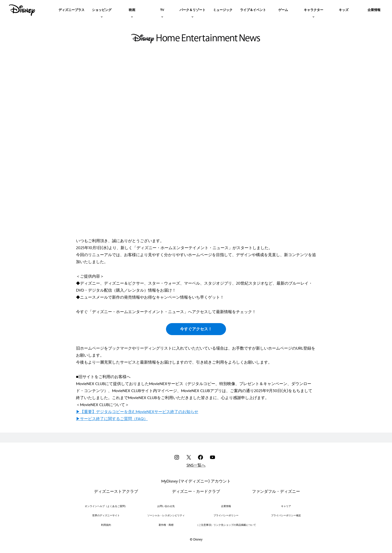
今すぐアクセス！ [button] (196, 329)
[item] (102, 9)
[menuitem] (71, 9)
